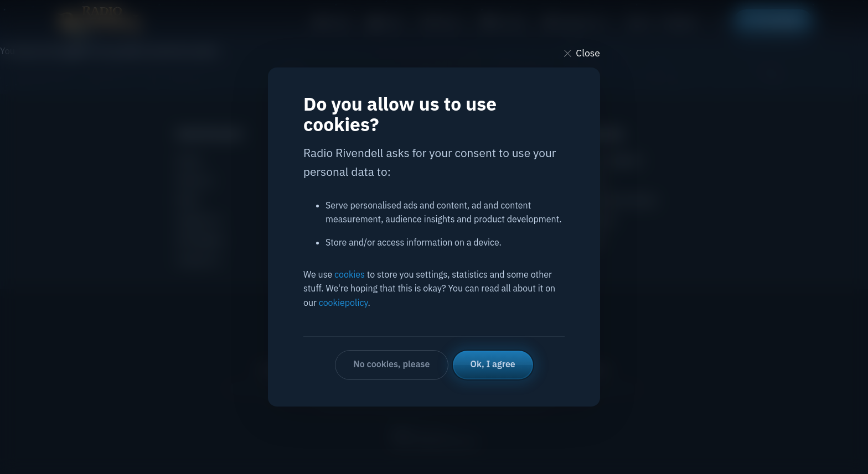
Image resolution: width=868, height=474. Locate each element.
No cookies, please (391, 364)
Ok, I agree (493, 364)
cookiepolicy (343, 303)
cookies (350, 274)
